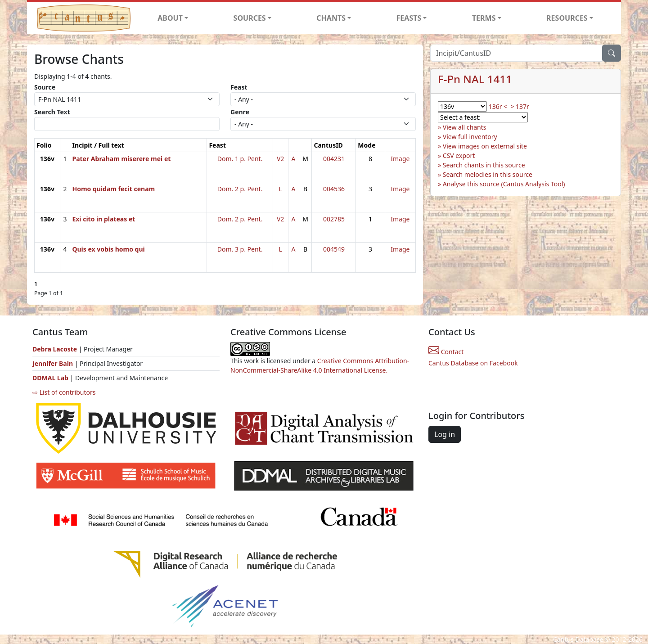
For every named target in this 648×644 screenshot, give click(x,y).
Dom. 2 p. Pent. (240, 189)
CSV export (459, 155)
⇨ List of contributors (64, 392)
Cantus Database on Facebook (473, 363)
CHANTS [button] (331, 18)
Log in (445, 434)
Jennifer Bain (54, 363)
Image (400, 159)
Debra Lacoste (55, 349)
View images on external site (485, 146)
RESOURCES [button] (567, 18)
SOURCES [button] (250, 18)
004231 (334, 159)
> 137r (520, 106)
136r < (498, 106)
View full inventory (470, 137)
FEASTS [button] (409, 18)
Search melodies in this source (488, 174)
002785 (334, 219)
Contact (446, 352)
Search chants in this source (484, 165)
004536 (334, 189)
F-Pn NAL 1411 (475, 79)
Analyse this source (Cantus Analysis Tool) (504, 184)
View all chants (465, 127)
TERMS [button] (484, 18)
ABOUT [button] (170, 18)
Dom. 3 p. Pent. (240, 249)
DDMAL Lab (50, 378)
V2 (280, 159)
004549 (334, 249)
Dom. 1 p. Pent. (240, 159)
